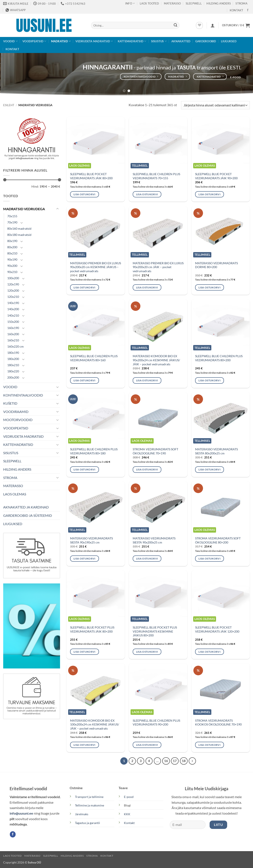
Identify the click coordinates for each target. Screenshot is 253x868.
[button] (213, 25)
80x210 (12, 253)
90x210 (12, 272)
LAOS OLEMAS (15, 494)
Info (130, 3)
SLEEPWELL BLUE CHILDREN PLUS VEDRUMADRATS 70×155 (156, 176)
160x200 (13, 334)
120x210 (13, 297)
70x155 (12, 216)
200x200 (13, 377)
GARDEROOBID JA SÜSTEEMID (28, 515)
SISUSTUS (159, 41)
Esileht (9, 105)
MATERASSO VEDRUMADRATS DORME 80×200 (216, 265)
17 (175, 761)
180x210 (13, 365)
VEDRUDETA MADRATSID (94, 41)
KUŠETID (10, 403)
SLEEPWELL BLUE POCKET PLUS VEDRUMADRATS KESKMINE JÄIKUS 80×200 (155, 631)
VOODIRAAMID (16, 412)
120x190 (13, 284)
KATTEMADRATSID (132, 41)
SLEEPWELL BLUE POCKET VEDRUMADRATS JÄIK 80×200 (91, 176)
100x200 (13, 278)
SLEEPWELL (194, 3)
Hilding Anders (219, 3)
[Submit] (175, 25)
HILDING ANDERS (17, 469)
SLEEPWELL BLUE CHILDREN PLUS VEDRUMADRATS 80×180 (94, 451)
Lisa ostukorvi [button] (85, 194)
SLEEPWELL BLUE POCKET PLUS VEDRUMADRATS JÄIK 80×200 (92, 629)
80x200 (12, 247)
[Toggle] (57, 209)
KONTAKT (237, 10)
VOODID (10, 41)
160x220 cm (15, 346)
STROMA (241, 3)
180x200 (13, 359)
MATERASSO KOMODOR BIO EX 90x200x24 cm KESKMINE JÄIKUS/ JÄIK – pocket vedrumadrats (156, 360)
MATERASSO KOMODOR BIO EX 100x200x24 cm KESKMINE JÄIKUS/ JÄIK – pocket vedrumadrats (95, 724)
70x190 (12, 222)
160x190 (13, 328)
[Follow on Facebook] (248, 10)
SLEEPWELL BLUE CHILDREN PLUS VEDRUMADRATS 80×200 (219, 358)
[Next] (192, 761)
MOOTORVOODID (18, 420)
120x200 (13, 290)
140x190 (13, 303)
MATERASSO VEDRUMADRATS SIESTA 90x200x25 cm (154, 540)
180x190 (13, 353)
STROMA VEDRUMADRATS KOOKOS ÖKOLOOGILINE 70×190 (218, 723)
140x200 (13, 309)
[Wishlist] (199, 25)
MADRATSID (61, 41)
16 (166, 761)
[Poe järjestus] (215, 105)
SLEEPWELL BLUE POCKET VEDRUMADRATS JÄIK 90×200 (216, 176)
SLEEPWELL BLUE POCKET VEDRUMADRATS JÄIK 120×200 (217, 629)
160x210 (13, 340)
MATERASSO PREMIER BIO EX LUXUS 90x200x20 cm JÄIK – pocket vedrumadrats (158, 267)
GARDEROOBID (206, 41)
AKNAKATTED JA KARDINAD (26, 507)
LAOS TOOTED (149, 3)
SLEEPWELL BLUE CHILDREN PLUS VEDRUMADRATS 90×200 (156, 723)
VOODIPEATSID (34, 41)
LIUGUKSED (229, 41)
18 (184, 761)
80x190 (12, 241)
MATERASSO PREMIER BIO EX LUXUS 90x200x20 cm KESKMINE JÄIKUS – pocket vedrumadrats (96, 267)
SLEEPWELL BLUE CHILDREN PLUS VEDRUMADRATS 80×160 (94, 358)
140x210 (13, 315)
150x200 (13, 322)
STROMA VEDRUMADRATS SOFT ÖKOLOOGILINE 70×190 (155, 451)
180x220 (13, 371)
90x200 (12, 266)
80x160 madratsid (19, 228)
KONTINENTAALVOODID (23, 395)
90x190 (12, 259)
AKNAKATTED (181, 41)
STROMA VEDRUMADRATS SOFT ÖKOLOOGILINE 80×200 (218, 540)
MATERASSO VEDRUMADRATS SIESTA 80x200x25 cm (216, 451)
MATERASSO (172, 3)
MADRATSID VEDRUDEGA (24, 209)
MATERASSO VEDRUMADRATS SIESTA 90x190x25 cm (91, 540)
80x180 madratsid (19, 235)
